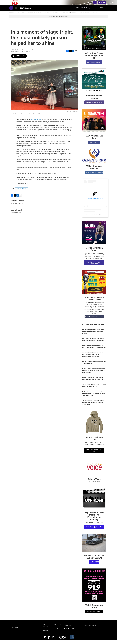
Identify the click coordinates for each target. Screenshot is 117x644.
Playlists (21, 16)
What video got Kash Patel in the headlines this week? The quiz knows (93, 335)
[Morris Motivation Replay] (94, 236)
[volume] (16, 12)
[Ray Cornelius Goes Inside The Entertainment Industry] (94, 502)
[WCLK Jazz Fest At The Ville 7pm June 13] (94, 41)
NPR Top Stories (21, 192)
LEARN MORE (94, 565)
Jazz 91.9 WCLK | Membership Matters (58, 20)
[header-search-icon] (96, 4)
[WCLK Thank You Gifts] (94, 426)
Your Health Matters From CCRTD (94, 302)
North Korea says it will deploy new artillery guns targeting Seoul (94, 382)
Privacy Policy (68, 629)
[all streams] (102, 11)
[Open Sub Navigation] (26, 16)
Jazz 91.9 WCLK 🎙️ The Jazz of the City (94, 219)
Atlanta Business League (94, 100)
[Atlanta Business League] (94, 84)
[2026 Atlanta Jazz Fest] (94, 124)
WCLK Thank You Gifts (94, 442)
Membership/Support (69, 16)
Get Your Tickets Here (94, 66)
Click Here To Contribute (94, 615)
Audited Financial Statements (71, 632)
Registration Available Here (94, 106)
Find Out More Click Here (94, 176)
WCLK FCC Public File (91, 629)
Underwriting (85, 16)
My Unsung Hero (37, 123)
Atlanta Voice (94, 483)
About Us (96, 16)
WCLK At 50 (48, 16)
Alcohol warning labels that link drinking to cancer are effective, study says (93, 406)
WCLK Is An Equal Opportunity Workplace (51, 633)
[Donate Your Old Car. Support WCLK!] (94, 547)
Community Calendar (35, 16)
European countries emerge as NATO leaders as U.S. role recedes (94, 350)
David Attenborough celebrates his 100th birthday (94, 366)
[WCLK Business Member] (94, 159)
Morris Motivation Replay (94, 253)
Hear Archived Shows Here (94, 320)
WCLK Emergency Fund (94, 610)
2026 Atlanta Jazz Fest (94, 141)
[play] (11, 12)
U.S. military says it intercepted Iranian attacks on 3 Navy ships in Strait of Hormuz (94, 397)
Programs (13, 16)
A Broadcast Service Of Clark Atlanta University (52, 629)
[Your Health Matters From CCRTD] (94, 286)
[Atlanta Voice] (94, 470)
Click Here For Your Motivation (94, 266)
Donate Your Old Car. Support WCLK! (94, 560)
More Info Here (94, 146)
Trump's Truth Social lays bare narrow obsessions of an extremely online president (93, 358)
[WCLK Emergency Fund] (94, 589)
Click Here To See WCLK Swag (94, 454)
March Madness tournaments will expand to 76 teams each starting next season (94, 374)
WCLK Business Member (94, 171)
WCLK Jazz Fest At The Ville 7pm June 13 (94, 59)
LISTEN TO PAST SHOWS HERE (94, 531)
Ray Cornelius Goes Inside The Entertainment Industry (94, 520)
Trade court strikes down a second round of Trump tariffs (94, 389)
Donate (104, 4)
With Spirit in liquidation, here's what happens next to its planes (93, 343)
